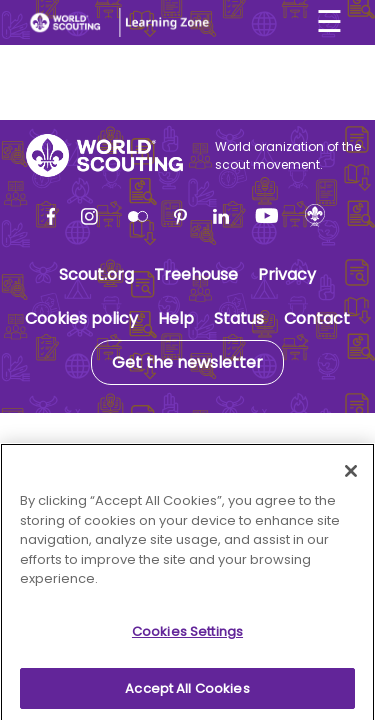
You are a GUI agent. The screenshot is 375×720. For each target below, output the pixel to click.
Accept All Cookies (187, 693)
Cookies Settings (187, 636)
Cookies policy (81, 318)
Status (239, 318)
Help (176, 318)
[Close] (351, 477)
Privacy (287, 274)
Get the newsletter (187, 362)
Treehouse (196, 274)
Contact (317, 318)
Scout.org (96, 274)
